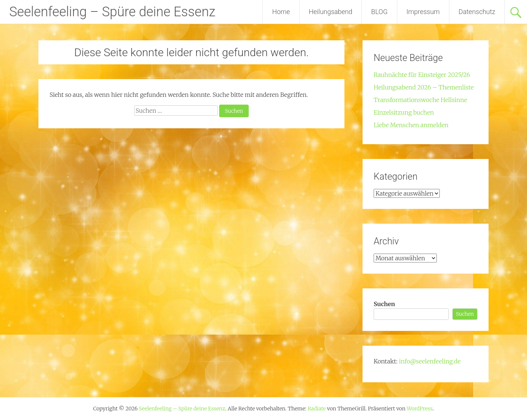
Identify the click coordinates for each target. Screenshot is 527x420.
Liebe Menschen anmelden (411, 125)
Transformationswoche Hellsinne (420, 100)
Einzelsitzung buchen (404, 112)
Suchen (384, 304)
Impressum (423, 12)
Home (281, 12)
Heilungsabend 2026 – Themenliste (424, 87)
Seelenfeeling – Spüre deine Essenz (112, 12)
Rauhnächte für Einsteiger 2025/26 (422, 75)
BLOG (379, 12)
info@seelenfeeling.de (430, 361)
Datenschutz (477, 12)
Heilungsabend (331, 12)
